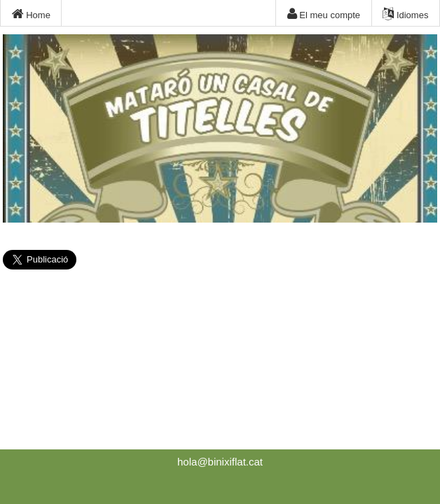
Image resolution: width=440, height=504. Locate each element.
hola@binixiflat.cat (220, 462)
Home (31, 14)
